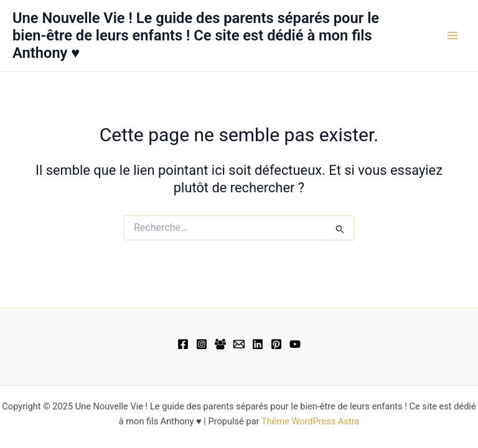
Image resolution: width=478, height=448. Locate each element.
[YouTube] (295, 344)
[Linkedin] (258, 344)
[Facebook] (183, 344)
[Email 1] (239, 344)
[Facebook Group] (220, 344)
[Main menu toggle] (452, 35)
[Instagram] (202, 344)
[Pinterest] (276, 344)
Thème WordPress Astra (310, 421)
